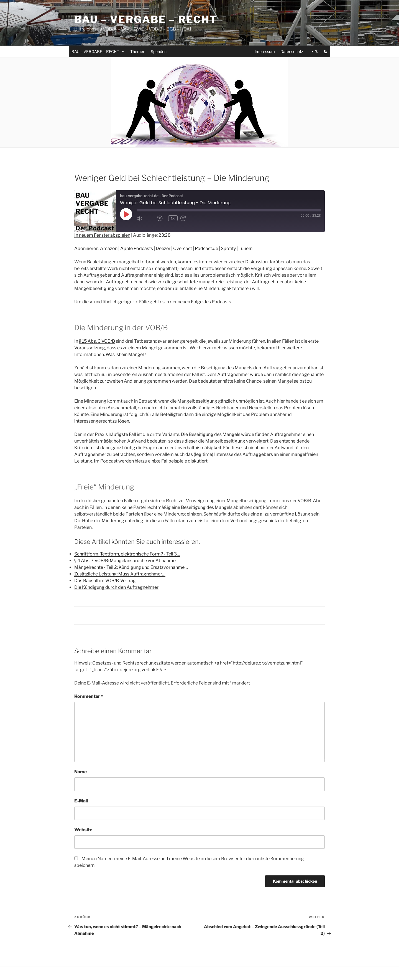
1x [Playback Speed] (173, 218)
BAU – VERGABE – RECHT (98, 51)
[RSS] (326, 52)
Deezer (163, 248)
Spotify (228, 248)
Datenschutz (292, 51)
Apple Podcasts (137, 248)
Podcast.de (206, 248)
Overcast (183, 248)
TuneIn (245, 248)
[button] (313, 52)
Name (80, 772)
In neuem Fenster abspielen (102, 235)
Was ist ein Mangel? (126, 354)
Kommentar (89, 696)
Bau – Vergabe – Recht (146, 19)
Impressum (265, 51)
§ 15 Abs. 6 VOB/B (97, 341)
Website (83, 830)
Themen (138, 51)
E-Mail (81, 801)
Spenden (159, 51)
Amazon (109, 248)
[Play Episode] (126, 214)
